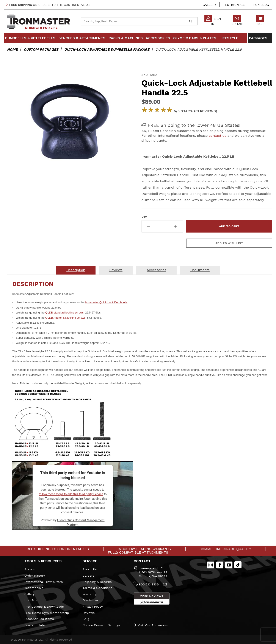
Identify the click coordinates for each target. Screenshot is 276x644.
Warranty (89, 594)
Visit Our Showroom (151, 625)
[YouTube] (229, 565)
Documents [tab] (200, 270)
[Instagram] (211, 565)
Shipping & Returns (97, 582)
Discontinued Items (39, 619)
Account (31, 569)
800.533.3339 (149, 584)
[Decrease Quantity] (148, 226)
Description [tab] (76, 270)
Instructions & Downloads (44, 607)
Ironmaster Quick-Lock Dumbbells (106, 302)
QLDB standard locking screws (64, 313)
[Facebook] (220, 565)
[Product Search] (133, 21)
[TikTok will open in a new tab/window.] (238, 565)
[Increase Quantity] (176, 226)
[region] (69, 190)
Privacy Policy (93, 607)
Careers (88, 576)
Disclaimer (90, 600)
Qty (144, 217)
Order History (35, 576)
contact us (218, 136)
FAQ (86, 619)
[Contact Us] (165, 585)
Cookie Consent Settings (101, 625)
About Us (90, 569)
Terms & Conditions (97, 588)
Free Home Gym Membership (47, 613)
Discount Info (35, 625)
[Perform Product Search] (191, 21)
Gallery (209, 5)
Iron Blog (261, 5)
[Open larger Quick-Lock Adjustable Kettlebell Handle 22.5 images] (69, 123)
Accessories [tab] (156, 270)
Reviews (89, 613)
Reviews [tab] (116, 270)
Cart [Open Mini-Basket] (260, 21)
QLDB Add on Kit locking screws (65, 318)
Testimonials (234, 5)
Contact (237, 21)
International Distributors (44, 582)
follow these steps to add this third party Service (71, 494)
